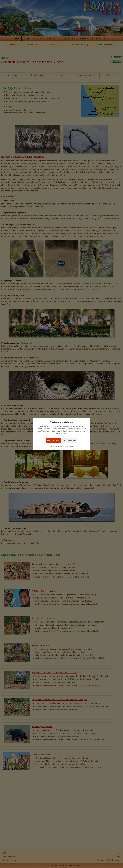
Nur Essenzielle (70, 440)
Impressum (70, 447)
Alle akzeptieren (53, 440)
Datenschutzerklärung (56, 447)
